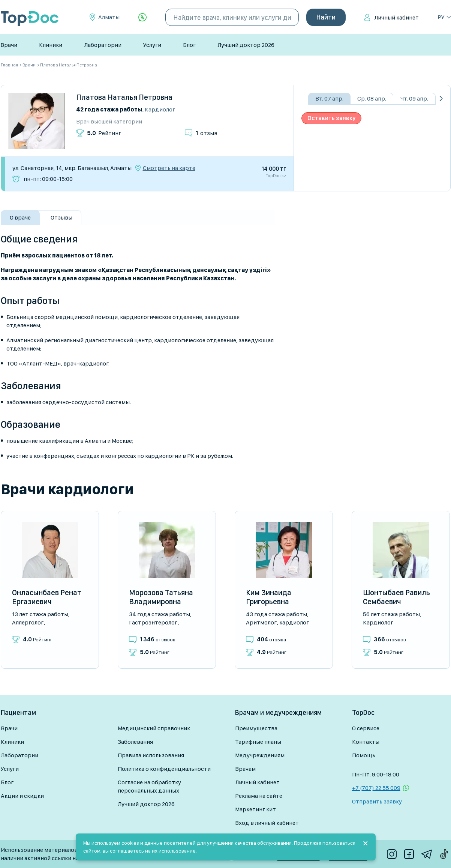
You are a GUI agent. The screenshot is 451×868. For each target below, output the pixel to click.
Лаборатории (103, 45)
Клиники (51, 45)
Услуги (152, 45)
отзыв (207, 133)
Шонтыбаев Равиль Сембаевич (396, 597)
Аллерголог (28, 622)
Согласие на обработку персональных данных (149, 786)
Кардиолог (160, 109)
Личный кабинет (396, 17)
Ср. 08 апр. (372, 99)
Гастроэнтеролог (153, 622)
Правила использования (151, 755)
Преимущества (256, 728)
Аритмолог (261, 622)
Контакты (366, 742)
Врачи (9, 45)
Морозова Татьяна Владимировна (161, 597)
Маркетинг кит (255, 809)
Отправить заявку (377, 801)
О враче (20, 217)
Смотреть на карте (169, 168)
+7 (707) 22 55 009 (376, 788)
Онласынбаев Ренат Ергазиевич (47, 597)
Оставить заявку (331, 118)
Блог (189, 45)
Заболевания (135, 742)
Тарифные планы (258, 742)
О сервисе (366, 728)
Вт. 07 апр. (329, 99)
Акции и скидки (22, 796)
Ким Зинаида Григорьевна (269, 597)
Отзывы (61, 217)
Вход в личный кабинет (267, 823)
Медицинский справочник (154, 728)
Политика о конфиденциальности (164, 769)
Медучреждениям (260, 755)
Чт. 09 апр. (414, 99)
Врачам (245, 769)
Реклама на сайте (259, 796)
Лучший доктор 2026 (246, 45)
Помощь (364, 755)
